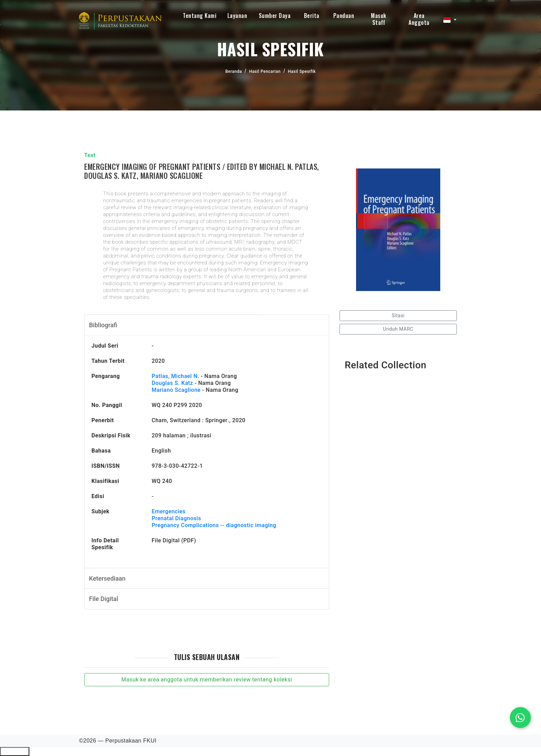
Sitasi (398, 316)
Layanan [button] (237, 16)
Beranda (234, 71)
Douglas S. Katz (173, 383)
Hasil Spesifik (302, 71)
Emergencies (169, 511)
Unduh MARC (398, 329)
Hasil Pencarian (265, 71)
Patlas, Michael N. (176, 376)
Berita (312, 16)
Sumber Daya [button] (275, 16)
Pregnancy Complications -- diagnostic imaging (214, 525)
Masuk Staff (379, 19)
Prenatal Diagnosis (177, 518)
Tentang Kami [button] (200, 16)
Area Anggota (419, 19)
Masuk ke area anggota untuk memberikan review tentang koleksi (206, 680)
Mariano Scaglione (176, 390)
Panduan (344, 16)
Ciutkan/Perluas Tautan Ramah (15, 752)
